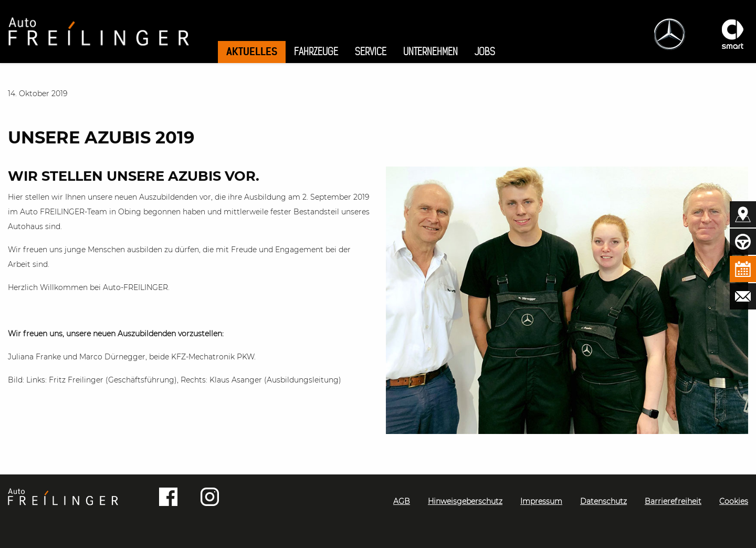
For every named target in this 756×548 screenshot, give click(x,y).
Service (371, 52)
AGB (402, 501)
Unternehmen (430, 52)
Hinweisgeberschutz (465, 501)
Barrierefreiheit (673, 501)
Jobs (485, 52)
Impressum (541, 501)
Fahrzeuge (316, 52)
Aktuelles (252, 51)
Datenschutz (603, 501)
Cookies (734, 501)
